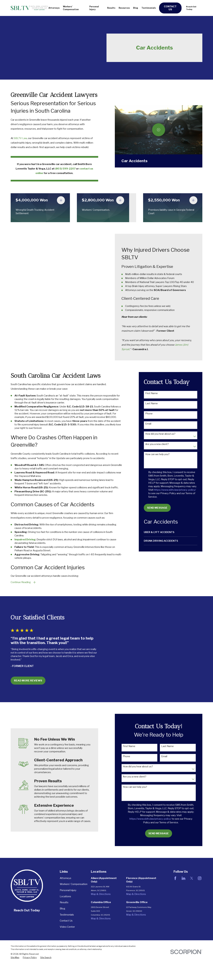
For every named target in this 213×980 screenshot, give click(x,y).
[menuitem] (171, 532)
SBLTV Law (20, 138)
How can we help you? (157, 454)
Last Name (152, 403)
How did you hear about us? (160, 434)
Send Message (157, 508)
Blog (62, 909)
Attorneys (65, 878)
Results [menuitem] (111, 8)
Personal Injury (68, 890)
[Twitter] (192, 878)
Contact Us (170, 8)
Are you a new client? (157, 444)
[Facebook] (175, 878)
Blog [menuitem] (136, 8)
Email (148, 424)
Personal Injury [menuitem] (94, 8)
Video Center (67, 927)
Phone (149, 414)
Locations (65, 896)
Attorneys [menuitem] (54, 8)
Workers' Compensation (74, 884)
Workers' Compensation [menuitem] (71, 8)
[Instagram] (200, 878)
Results (64, 902)
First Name (152, 393)
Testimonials (67, 915)
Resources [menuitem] (124, 8)
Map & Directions (101, 894)
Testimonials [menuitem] (149, 8)
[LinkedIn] (183, 878)
